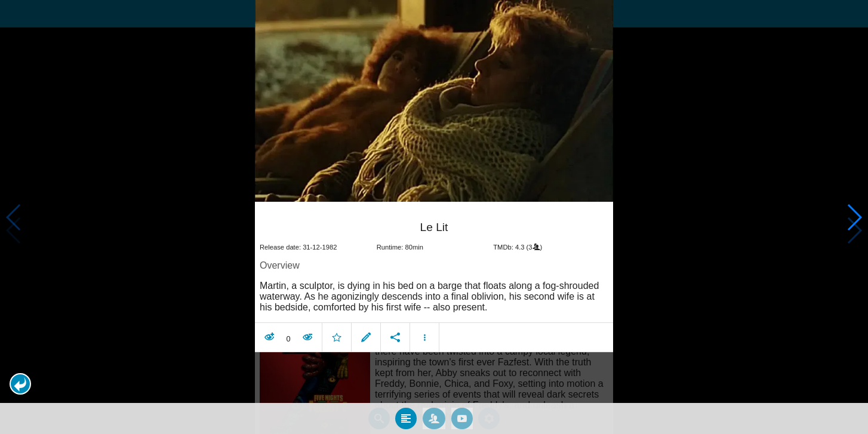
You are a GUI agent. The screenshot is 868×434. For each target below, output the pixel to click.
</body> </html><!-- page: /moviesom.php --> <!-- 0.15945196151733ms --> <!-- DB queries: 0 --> (434, 217)
